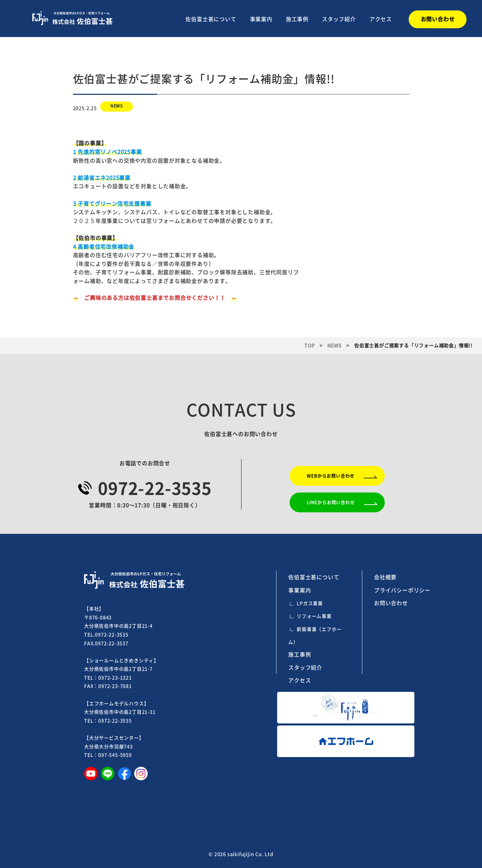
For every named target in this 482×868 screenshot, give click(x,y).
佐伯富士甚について (211, 19)
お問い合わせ (391, 603)
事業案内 (261, 19)
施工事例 (297, 19)
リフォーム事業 (314, 616)
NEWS (117, 106)
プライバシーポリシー (402, 590)
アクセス (381, 19)
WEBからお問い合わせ (331, 476)
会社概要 (385, 577)
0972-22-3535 (155, 488)
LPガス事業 (310, 603)
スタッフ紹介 (339, 19)
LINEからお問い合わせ (331, 502)
